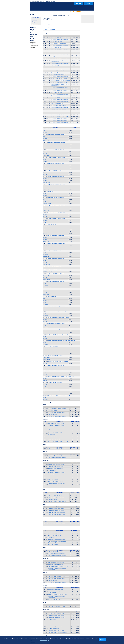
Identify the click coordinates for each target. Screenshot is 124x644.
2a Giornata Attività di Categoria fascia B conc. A (58, 442)
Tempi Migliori (48, 25)
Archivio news (34, 46)
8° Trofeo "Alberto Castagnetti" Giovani (59, 69)
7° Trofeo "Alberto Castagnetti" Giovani (56, 465)
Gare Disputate (48, 27)
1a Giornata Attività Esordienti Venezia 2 (60, 111)
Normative (33, 42)
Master (32, 40)
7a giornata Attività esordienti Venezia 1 (57, 456)
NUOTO (35, 10)
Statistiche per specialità (50, 29)
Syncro (32, 33)
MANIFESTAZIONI (35, 17)
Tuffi (32, 31)
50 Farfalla (45, 144)
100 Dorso (45, 180)
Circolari (33, 21)
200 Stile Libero (46, 194)
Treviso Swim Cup (55, 65)
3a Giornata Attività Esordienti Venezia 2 (60, 121)
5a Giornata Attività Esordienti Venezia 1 (60, 117)
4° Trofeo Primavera (53, 411)
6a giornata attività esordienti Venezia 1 (59, 82)
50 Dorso (45, 133)
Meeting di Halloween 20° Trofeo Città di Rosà (61, 80)
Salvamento (34, 35)
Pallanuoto (33, 27)
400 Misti (45, 175)
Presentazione (35, 19)
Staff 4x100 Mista (46, 156)
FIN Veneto (78, 3)
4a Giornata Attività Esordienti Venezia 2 (60, 63)
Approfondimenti (35, 24)
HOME (31, 10)
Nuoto (32, 15)
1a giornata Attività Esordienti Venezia (56, 466)
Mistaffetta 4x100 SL (47, 287)
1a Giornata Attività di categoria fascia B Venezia (58, 516)
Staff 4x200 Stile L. (47, 359)
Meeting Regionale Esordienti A (58, 103)
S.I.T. (32, 37)
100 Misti (45, 154)
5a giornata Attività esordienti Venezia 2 (59, 71)
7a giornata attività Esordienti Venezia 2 (59, 115)
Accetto (102, 639)
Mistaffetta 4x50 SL (47, 249)
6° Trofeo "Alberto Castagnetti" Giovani (57, 577)
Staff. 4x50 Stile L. (47, 169)
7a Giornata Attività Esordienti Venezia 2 (60, 45)
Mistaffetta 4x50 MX (47, 257)
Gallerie (32, 44)
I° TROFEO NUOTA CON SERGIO (59, 43)
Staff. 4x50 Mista (46, 140)
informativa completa (45, 640)
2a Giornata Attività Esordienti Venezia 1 (60, 122)
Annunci (33, 48)
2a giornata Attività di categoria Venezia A (60, 49)
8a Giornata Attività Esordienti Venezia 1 (60, 67)
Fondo (32, 29)
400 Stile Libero (46, 178)
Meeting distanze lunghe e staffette (59, 105)
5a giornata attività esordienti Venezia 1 (57, 523)
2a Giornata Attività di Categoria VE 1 (56, 482)
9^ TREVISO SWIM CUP (57, 42)
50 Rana (45, 222)
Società (33, 23)
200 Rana (45, 138)
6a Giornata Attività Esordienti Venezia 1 (60, 40)
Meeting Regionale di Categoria (55, 431)
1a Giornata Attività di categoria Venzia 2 (56, 476)
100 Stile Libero (46, 159)
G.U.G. (32, 38)
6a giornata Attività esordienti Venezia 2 (59, 58)
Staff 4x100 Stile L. (47, 148)
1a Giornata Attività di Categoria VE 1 (59, 38)
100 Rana (45, 215)
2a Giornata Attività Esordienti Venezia (57, 496)
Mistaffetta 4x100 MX (47, 272)
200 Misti (45, 146)
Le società (89, 3)
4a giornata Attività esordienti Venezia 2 (56, 468)
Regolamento (34, 20)
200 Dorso (45, 152)
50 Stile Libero (46, 131)
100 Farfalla (45, 255)
